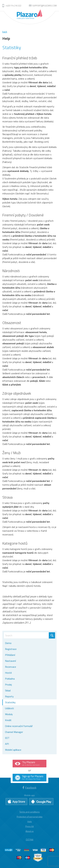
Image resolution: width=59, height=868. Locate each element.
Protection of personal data (29, 817)
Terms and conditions (29, 812)
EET (7, 738)
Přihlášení (10, 655)
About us (30, 831)
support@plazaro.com (44, 6)
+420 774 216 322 (13, 6)
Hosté (8, 673)
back (5, 32)
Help (30, 821)
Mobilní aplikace (13, 750)
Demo (8, 643)
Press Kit (29, 826)
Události (9, 708)
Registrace (11, 649)
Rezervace (11, 667)
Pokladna (10, 679)
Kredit (8, 720)
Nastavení (10, 661)
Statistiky (10, 702)
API (7, 744)
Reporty (9, 696)
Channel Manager (14, 732)
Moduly (9, 714)
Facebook (29, 788)
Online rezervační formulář (19, 726)
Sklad (8, 690)
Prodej (8, 685)
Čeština (30, 840)
